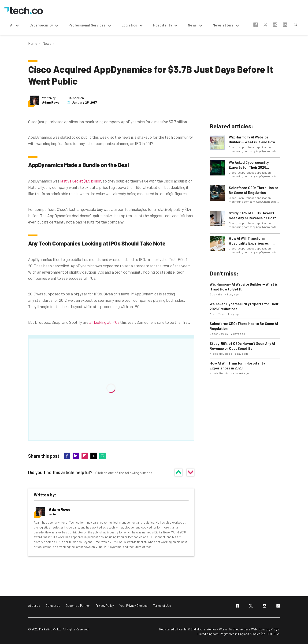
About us (34, 606)
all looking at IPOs (104, 322)
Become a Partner (78, 606)
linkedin (285, 25)
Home (33, 43)
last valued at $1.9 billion (81, 181)
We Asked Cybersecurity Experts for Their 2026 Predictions (249, 165)
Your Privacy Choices (134, 606)
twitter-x (265, 25)
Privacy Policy (105, 606)
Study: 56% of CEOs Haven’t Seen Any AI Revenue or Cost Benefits (252, 216)
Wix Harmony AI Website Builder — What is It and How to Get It (254, 140)
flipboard (85, 456)
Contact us (53, 606)
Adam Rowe (51, 102)
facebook (256, 25)
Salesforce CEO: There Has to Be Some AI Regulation (254, 190)
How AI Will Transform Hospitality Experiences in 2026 (251, 241)
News (47, 43)
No (190, 472)
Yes (178, 472)
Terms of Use (162, 606)
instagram (275, 25)
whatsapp (103, 456)
